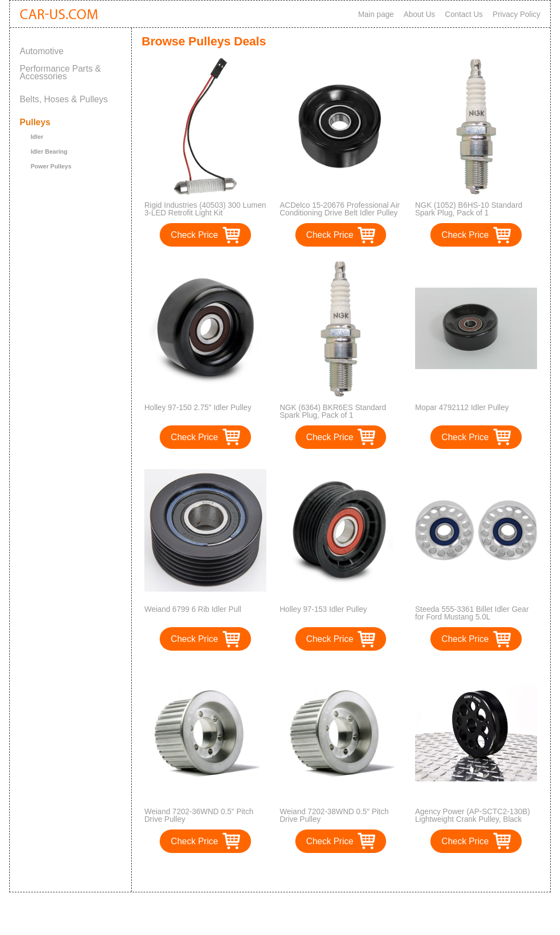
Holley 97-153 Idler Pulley (324, 609)
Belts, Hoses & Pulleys (64, 99)
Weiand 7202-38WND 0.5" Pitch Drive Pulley (334, 815)
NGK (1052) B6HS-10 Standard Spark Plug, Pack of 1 (469, 209)
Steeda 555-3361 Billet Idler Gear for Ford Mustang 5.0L (472, 613)
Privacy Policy (517, 14)
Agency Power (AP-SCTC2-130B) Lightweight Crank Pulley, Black (472, 815)
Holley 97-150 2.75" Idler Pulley (198, 407)
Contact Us (464, 14)
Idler (37, 137)
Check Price (194, 235)
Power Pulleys (51, 166)
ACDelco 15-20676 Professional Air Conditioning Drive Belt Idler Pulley (340, 209)
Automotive (42, 51)
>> (361, 872)
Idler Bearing (49, 151)
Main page (376, 14)
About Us (419, 14)
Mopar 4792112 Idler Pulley (462, 407)
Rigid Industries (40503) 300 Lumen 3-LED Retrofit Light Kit (205, 209)
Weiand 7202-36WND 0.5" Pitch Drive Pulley (199, 815)
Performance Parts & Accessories (60, 72)
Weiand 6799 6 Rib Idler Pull (193, 609)
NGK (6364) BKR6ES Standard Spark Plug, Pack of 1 (333, 411)
